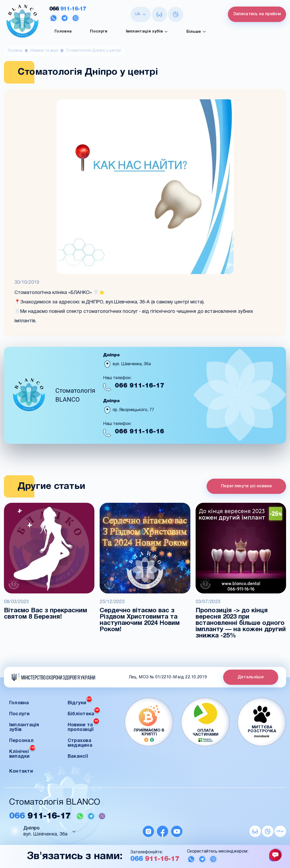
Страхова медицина (80, 743)
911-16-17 (68, 9)
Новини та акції (44, 51)
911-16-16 (139, 432)
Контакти (21, 771)
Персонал (21, 741)
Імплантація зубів (147, 32)
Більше (196, 32)
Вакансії (78, 757)
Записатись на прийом (257, 14)
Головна (63, 31)
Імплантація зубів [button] (24, 727)
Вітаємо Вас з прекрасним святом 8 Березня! (45, 614)
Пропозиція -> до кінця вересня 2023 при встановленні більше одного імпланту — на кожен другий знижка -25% (241, 623)
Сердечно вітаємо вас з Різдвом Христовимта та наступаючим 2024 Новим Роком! (140, 620)
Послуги (99, 31)
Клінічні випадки (22, 753)
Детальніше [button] (251, 677)
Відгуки (80, 702)
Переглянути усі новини (246, 486)
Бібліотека (84, 713)
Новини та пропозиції (83, 726)
